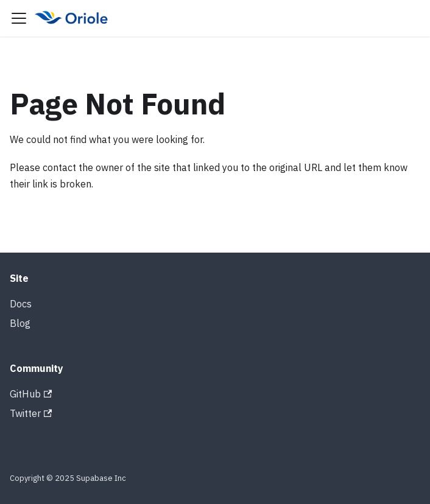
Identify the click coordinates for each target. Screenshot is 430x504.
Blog (20, 323)
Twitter (31, 413)
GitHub (31, 394)
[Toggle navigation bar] (19, 18)
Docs (21, 304)
